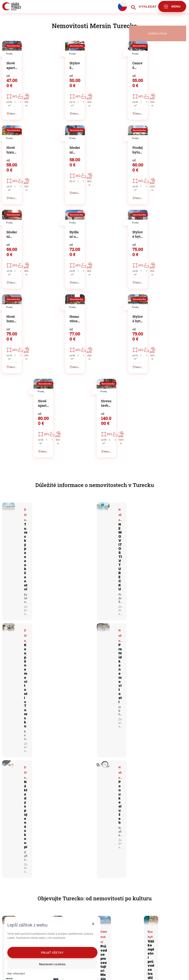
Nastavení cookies (44, 964)
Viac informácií (16, 974)
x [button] (78, 919)
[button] (45, 952)
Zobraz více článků (95, 838)
